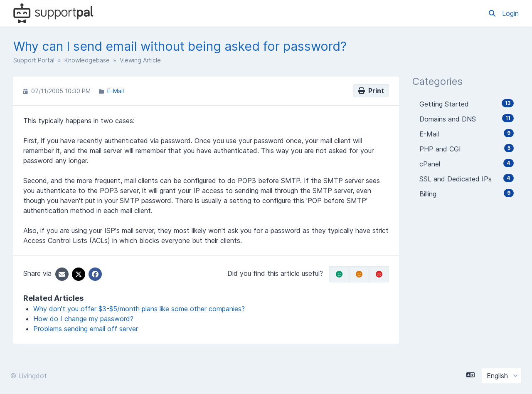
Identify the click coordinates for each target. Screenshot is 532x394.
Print (371, 91)
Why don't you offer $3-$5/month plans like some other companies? (139, 309)
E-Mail (116, 91)
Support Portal (34, 60)
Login (510, 13)
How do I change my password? (83, 319)
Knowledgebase (87, 60)
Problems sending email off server (86, 329)
